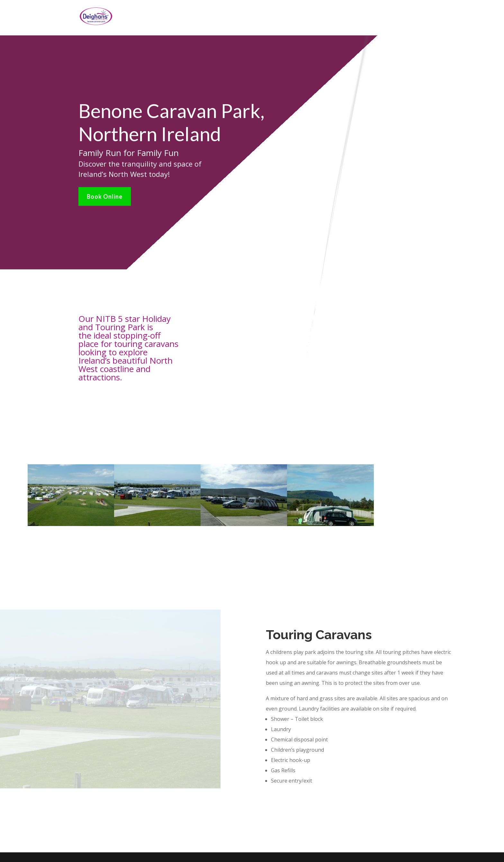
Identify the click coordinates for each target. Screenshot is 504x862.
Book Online (105, 194)
